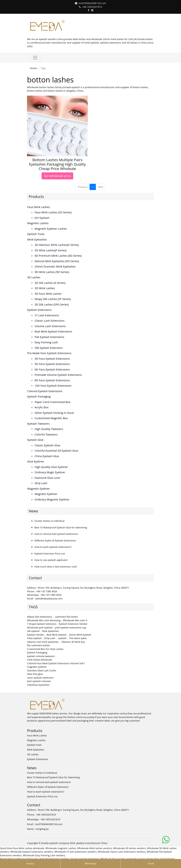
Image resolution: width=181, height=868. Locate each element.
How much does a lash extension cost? (56, 567)
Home (33, 68)
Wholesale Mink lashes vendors (95, 848)
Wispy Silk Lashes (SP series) (53, 299)
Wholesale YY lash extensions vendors (75, 852)
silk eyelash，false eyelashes (43, 631)
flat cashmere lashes (38, 645)
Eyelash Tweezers (38, 424)
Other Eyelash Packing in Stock (54, 413)
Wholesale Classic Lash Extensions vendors (122, 852)
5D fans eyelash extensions (52, 364)
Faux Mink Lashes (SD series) (53, 212)
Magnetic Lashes (38, 223)
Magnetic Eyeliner (39, 489)
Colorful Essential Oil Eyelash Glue (56, 451)
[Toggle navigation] (35, 58)
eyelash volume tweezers (41, 656)
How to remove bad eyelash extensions (56, 534)
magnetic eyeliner (37, 667)
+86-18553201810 (92, 7)
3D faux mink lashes (48, 294)
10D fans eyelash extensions (53, 386)
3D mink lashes (45, 288)
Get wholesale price (57, 176)
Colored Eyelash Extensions (45, 391)
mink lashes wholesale (40, 660)
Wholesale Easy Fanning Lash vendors (44, 855)
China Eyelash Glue (47, 456)
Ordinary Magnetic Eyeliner (52, 499)
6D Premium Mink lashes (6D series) (58, 256)
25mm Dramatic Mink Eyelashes (55, 266)
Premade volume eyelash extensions (58, 375)
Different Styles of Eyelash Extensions (55, 540)
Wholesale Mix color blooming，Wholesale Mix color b (57, 620)
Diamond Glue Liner (47, 478)
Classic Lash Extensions (50, 321)
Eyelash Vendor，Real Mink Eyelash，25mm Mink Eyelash (59, 635)
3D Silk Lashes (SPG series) (52, 304)
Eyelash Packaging (39, 396)
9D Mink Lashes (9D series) (52, 272)
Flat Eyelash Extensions (49, 337)
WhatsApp (90, 863)
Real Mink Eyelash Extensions (53, 331)
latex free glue (35, 674)
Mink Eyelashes (37, 239)
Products (36, 197)
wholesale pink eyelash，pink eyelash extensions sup (57, 628)
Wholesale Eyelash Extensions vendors (32, 852)
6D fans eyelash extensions (52, 369)
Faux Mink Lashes (39, 207)
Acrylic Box (42, 407)
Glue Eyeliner (36, 461)
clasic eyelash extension (40, 678)
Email (151, 863)
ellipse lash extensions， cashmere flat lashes (52, 617)
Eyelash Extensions (39, 310)
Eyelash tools (36, 234)
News (33, 511)
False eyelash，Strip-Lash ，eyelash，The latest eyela (57, 638)
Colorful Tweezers (46, 434)
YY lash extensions (47, 315)
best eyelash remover (39, 681)
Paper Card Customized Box (53, 402)
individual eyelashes (38, 685)
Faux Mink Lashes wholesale (28, 848)
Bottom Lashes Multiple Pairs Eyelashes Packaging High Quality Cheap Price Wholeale (57, 164)
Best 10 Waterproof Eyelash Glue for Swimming (61, 527)
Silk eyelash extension (49, 348)
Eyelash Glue (35, 440)
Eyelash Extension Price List (50, 554)
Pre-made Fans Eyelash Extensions (49, 353)
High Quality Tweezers (49, 429)
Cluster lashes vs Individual (49, 521)
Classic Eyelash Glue (47, 445)
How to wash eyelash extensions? (53, 547)
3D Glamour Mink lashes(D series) (57, 245)
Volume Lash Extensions (50, 326)
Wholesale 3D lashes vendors (130, 848)
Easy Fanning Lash (46, 342)
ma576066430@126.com (92, 3)
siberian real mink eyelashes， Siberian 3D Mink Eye (56, 642)
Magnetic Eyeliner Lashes (51, 229)
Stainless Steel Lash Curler (42, 670)
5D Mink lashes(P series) (51, 250)
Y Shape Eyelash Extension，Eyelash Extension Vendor (57, 624)
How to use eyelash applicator (51, 560)
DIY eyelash (42, 218)
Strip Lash (41, 483)
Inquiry (30, 863)
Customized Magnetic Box (51, 418)
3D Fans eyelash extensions (52, 359)
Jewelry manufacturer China (92, 843)
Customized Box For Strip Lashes (45, 649)
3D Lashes (34, 277)
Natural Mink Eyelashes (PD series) (57, 261)
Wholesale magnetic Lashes (61, 848)
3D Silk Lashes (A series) (50, 283)
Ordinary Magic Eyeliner (50, 472)
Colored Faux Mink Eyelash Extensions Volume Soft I (56, 663)
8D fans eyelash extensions (52, 380)
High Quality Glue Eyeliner (51, 467)
